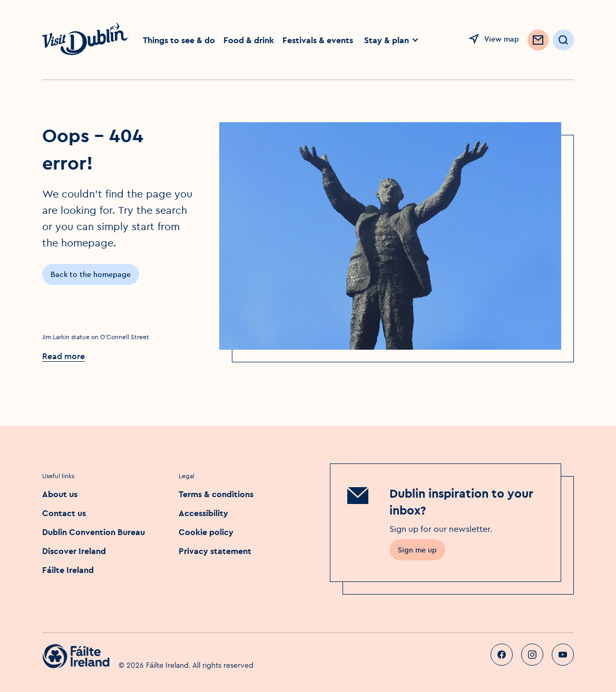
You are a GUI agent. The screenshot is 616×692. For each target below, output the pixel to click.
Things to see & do (179, 40)
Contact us (64, 513)
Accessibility (203, 513)
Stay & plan (392, 40)
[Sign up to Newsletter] (538, 40)
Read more (63, 356)
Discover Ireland (74, 551)
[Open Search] (563, 40)
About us (60, 494)
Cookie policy (206, 532)
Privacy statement (215, 551)
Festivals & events (318, 40)
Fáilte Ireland (68, 570)
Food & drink (249, 40)
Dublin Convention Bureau (94, 532)
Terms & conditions (216, 494)
